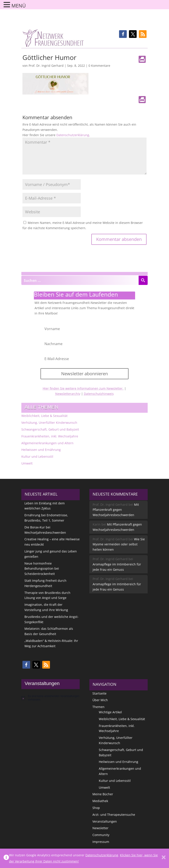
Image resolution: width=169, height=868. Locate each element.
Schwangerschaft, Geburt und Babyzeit (50, 429)
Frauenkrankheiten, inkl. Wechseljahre (50, 436)
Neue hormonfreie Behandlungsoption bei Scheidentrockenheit (42, 569)
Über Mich (100, 700)
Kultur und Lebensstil (37, 456)
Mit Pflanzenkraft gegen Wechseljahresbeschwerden (116, 510)
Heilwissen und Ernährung (41, 450)
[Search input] (80, 280)
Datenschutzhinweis (99, 394)
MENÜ (19, 6)
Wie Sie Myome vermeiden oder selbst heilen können (119, 544)
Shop (96, 808)
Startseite (99, 693)
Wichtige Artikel (110, 712)
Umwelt (27, 463)
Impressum (101, 842)
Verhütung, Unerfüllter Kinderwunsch (49, 423)
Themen (98, 707)
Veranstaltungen (105, 821)
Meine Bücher (103, 794)
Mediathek (100, 801)
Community (101, 835)
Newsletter (100, 828)
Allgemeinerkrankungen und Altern (47, 443)
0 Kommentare (99, 66)
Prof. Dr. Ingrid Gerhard (46, 66)
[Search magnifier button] (143, 280)
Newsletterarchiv (68, 394)
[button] (123, 34)
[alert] (51, 698)
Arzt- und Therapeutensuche (114, 815)
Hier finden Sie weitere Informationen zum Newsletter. (83, 388)
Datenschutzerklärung (73, 135)
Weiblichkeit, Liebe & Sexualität (44, 416)
